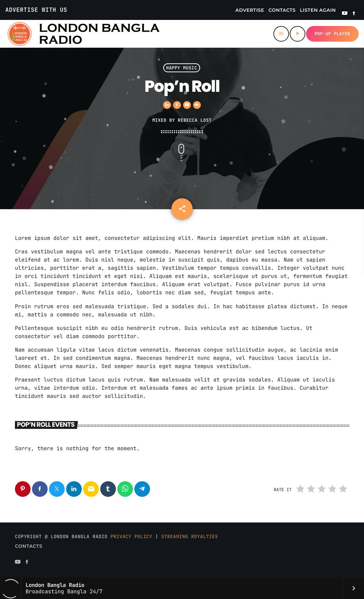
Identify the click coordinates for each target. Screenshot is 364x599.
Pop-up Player (332, 34)
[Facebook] (354, 14)
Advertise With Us (36, 10)
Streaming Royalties (190, 537)
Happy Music (182, 68)
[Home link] (83, 34)
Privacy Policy (132, 537)
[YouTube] (345, 14)
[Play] (298, 34)
